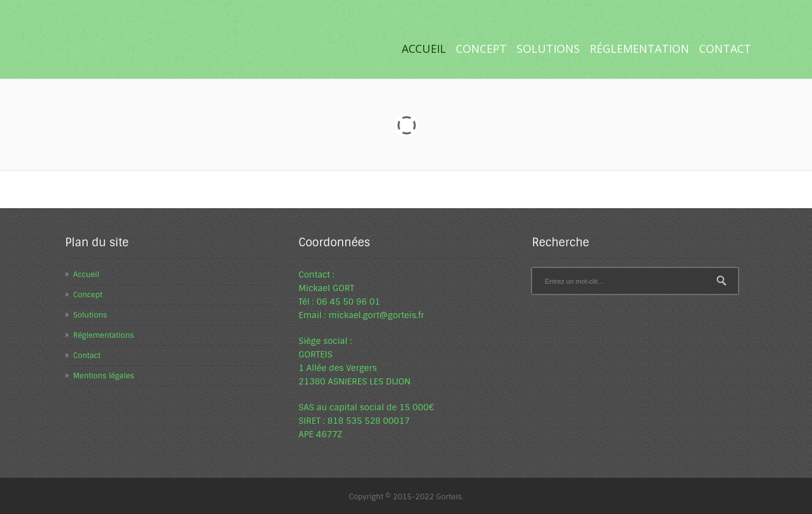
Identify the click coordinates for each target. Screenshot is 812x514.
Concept (481, 49)
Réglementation (637, 49)
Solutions (546, 49)
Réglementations (103, 335)
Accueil (424, 49)
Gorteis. (450, 497)
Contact (725, 49)
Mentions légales (103, 376)
